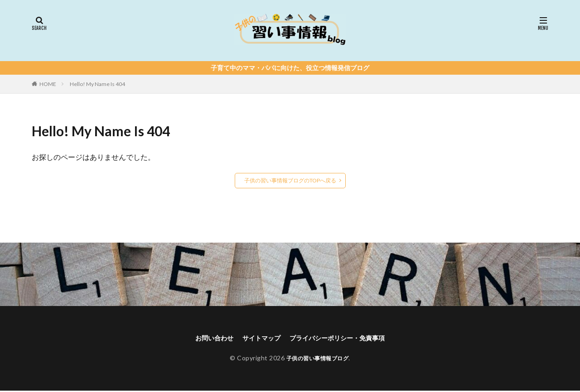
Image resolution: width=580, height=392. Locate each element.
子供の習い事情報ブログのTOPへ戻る (290, 180)
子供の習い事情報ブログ (318, 359)
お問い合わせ (205, 338)
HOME (48, 84)
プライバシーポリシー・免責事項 (343, 338)
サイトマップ (257, 338)
